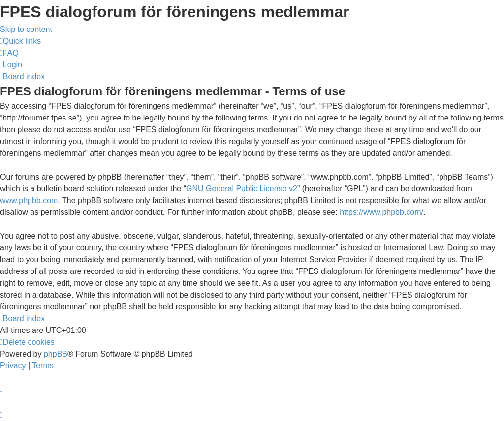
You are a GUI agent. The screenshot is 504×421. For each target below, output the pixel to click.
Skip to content (26, 29)
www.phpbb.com (29, 200)
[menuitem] (9, 53)
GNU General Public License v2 (242, 189)
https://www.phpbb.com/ (381, 212)
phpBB (56, 354)
